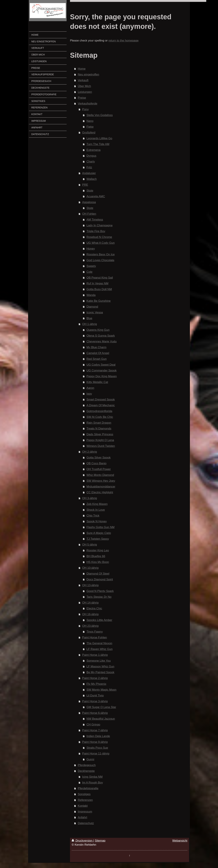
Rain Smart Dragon (99, 423)
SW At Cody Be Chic (100, 417)
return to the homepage (124, 41)
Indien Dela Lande (98, 736)
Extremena (94, 150)
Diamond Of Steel (98, 574)
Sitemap (100, 841)
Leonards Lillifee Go (99, 138)
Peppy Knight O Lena (100, 440)
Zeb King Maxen (97, 504)
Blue (89, 318)
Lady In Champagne (100, 225)
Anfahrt (83, 817)
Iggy (89, 394)
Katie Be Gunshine (99, 301)
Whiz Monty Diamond (100, 475)
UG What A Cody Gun (101, 243)
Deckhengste (86, 771)
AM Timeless (95, 220)
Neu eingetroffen (88, 75)
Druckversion (83, 841)
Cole (89, 272)
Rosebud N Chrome (99, 237)
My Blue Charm (96, 347)
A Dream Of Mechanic (101, 405)
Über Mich (84, 86)
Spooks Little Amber (99, 620)
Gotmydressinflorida (99, 411)
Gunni (90, 759)
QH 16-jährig (90, 614)
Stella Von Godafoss (100, 115)
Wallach (92, 179)
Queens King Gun (98, 330)
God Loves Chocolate (100, 260)
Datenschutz (86, 823)
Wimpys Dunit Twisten (101, 446)
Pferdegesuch (87, 765)
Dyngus (91, 156)
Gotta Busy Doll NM (99, 289)
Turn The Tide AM (98, 144)
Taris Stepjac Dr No (99, 597)
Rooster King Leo (98, 550)
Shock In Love (96, 510)
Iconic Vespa (95, 312)
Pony (85, 109)
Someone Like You (99, 661)
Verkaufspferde (88, 104)
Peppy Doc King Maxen (102, 376)
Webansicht (180, 841)
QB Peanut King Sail (100, 278)
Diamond (92, 307)
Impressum (85, 812)
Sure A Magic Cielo (99, 533)
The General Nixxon (99, 643)
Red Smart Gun (97, 359)
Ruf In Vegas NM (98, 283)
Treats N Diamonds (99, 429)
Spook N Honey (97, 521)
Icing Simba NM (92, 777)
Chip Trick (93, 516)
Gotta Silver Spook (99, 458)
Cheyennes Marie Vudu (102, 341)
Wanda (91, 295)
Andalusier (89, 173)
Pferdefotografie (88, 788)
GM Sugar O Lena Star (101, 707)
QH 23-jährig (90, 626)
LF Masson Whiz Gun (100, 666)
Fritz (89, 167)
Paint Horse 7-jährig (95, 730)
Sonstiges (84, 794)
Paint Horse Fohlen (95, 637)
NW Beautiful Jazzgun (101, 719)
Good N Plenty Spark (100, 591)
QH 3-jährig (89, 498)
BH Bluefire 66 (96, 556)
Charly (91, 162)
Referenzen (85, 800)
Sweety (91, 266)
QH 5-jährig (89, 545)
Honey (91, 249)
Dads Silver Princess (100, 434)
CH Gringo (93, 725)
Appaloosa (89, 202)
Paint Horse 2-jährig (95, 678)
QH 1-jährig (89, 324)
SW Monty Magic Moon (102, 690)
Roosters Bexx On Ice (101, 254)
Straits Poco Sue (97, 748)
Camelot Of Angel (98, 353)
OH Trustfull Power (99, 469)
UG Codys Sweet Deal (101, 365)
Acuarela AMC (96, 196)
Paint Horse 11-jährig (96, 754)
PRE (85, 185)
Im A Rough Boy (92, 783)
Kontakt (83, 806)
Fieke (90, 127)
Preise (82, 98)
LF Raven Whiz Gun (100, 649)
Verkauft (83, 80)
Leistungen (85, 92)
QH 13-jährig (90, 585)
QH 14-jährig (90, 603)
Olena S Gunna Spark (101, 336)
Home (82, 69)
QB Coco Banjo (96, 463)
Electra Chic (94, 608)
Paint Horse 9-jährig (95, 742)
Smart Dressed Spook (101, 400)
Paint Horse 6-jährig (95, 713)
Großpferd (89, 133)
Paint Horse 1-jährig (95, 655)
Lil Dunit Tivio (95, 696)
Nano (90, 121)
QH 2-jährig (89, 452)
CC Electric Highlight (100, 492)
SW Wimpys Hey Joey (101, 481)
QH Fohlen (89, 214)
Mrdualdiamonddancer (101, 487)
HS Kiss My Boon (98, 562)
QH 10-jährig (90, 568)
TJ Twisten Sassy (98, 539)
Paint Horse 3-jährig (95, 701)
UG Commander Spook (102, 371)
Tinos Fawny (95, 632)
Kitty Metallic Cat (97, 382)
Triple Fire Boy (96, 231)
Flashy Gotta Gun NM (100, 527)
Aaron (90, 388)
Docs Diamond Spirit (100, 579)
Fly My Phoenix (96, 684)
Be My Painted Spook (100, 672)
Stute (90, 191)
